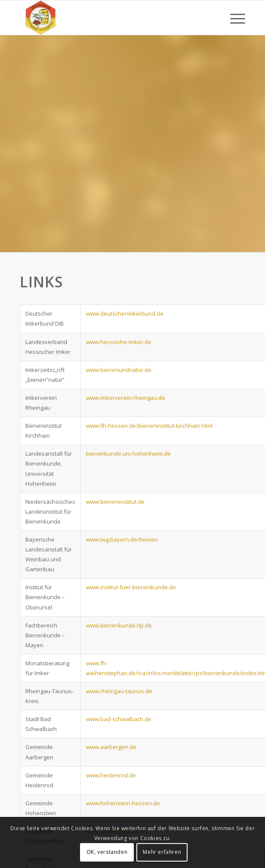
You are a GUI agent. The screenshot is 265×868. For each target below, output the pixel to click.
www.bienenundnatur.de (119, 370)
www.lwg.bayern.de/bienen (122, 539)
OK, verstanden (107, 852)
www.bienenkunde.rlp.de (119, 625)
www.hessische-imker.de (119, 342)
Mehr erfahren (162, 852)
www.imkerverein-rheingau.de (126, 398)
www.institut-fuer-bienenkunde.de (131, 587)
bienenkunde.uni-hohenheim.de (128, 454)
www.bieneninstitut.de (115, 502)
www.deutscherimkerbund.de (125, 314)
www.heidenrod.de (111, 775)
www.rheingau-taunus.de (119, 691)
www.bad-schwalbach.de (119, 719)
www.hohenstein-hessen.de (123, 803)
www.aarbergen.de (111, 747)
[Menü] (233, 18)
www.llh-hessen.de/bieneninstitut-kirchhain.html (149, 426)
